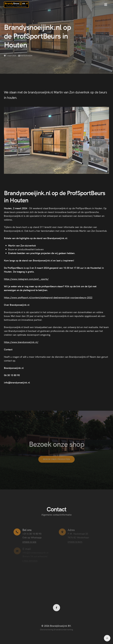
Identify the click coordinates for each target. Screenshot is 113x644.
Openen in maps (75, 542)
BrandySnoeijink (25, 56)
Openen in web (29, 542)
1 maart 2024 (10, 56)
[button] (106, 5)
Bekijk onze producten (56, 461)
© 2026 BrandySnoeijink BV (56, 626)
